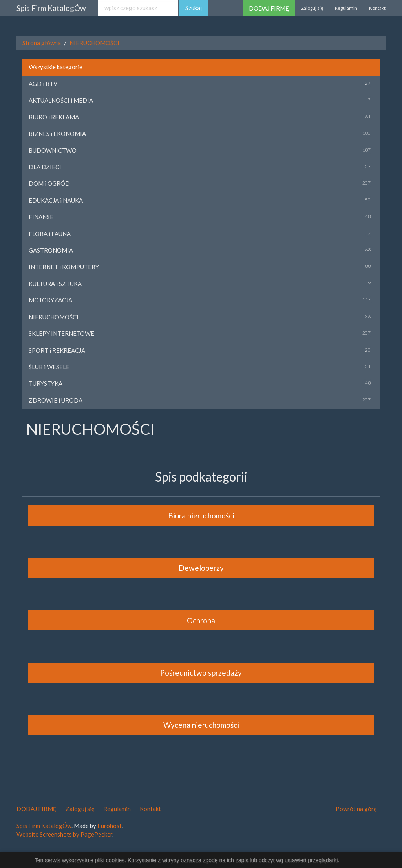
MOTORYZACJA (50, 300)
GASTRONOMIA (51, 250)
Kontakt (377, 8)
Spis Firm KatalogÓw (51, 8)
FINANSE (41, 217)
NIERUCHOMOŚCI (94, 43)
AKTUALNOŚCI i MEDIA (61, 100)
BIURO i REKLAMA (54, 117)
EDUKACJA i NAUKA (56, 200)
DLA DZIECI (45, 167)
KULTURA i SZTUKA (55, 284)
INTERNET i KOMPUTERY (64, 267)
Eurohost (110, 826)
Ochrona (201, 620)
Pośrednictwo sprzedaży (201, 673)
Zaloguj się (312, 8)
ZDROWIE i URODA (56, 400)
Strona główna (42, 43)
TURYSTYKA (46, 383)
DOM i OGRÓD (49, 183)
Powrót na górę (356, 809)
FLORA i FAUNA (50, 234)
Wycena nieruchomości (201, 725)
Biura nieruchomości (201, 515)
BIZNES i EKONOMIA (57, 134)
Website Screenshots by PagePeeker (64, 834)
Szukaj (194, 8)
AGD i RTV (43, 84)
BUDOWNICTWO (53, 150)
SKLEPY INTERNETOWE (61, 333)
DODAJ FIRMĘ (269, 8)
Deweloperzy (201, 568)
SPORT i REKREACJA (57, 350)
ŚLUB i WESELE (49, 367)
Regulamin (346, 8)
